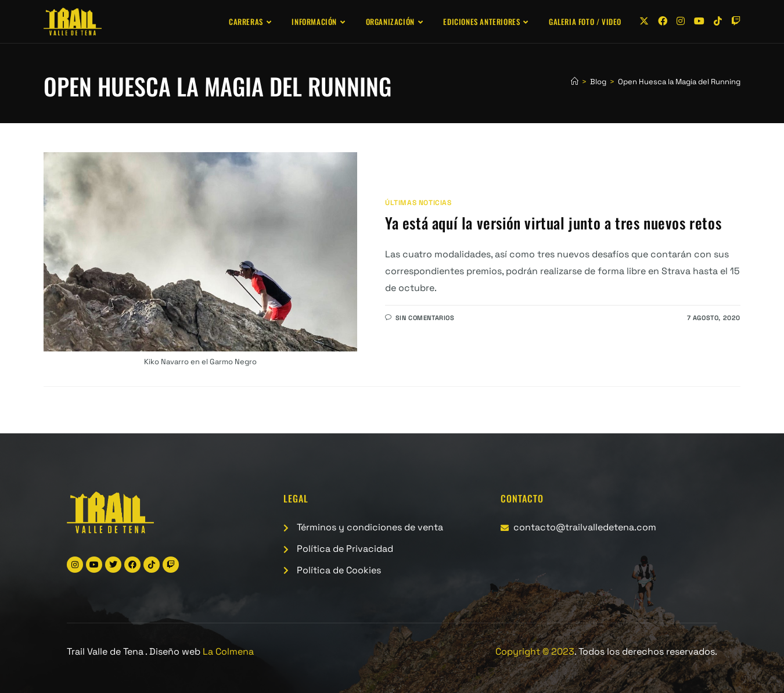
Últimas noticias (418, 203)
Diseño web (202, 651)
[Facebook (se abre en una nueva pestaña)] (663, 21)
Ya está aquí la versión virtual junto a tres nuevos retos (553, 223)
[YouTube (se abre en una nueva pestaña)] (699, 21)
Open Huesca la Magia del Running (679, 82)
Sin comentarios (425, 318)
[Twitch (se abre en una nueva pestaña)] (736, 21)
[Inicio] (575, 82)
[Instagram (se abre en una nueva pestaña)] (681, 21)
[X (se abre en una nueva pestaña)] (644, 21)
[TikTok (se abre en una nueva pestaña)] (718, 21)
